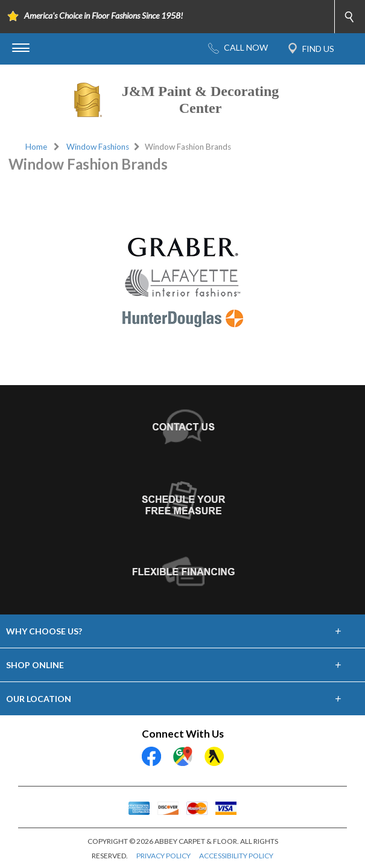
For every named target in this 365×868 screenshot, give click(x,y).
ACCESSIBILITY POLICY (236, 856)
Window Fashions (98, 147)
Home (36, 147)
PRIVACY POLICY (163, 856)
